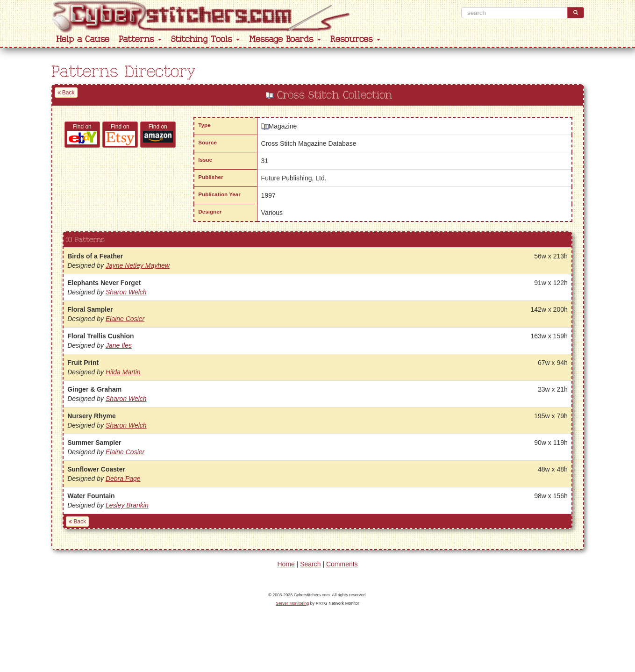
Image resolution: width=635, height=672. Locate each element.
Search (310, 564)
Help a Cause (83, 39)
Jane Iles (119, 345)
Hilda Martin (123, 372)
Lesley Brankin (127, 505)
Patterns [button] (140, 39)
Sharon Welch (126, 292)
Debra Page (123, 479)
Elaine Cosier (125, 319)
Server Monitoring (292, 603)
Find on (82, 134)
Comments (342, 564)
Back (66, 93)
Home (286, 564)
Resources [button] (355, 39)
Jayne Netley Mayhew (138, 265)
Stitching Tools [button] (205, 39)
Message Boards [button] (285, 39)
